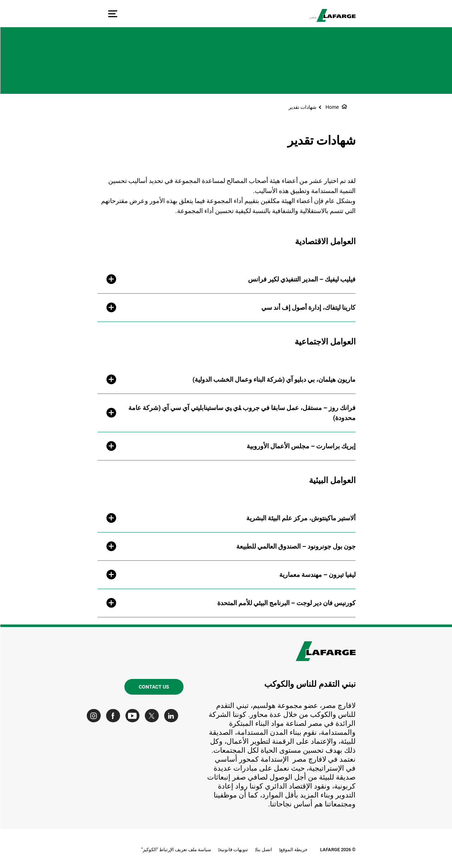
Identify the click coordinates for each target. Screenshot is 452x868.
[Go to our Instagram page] (95, 716)
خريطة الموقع (294, 850)
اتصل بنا (264, 850)
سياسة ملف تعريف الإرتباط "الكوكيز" (176, 850)
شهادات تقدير (302, 107)
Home (332, 107)
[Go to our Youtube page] (134, 716)
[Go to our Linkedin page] (173, 716)
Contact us (154, 687)
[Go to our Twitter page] (153, 716)
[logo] (336, 15)
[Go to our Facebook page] (115, 716)
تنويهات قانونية (233, 850)
